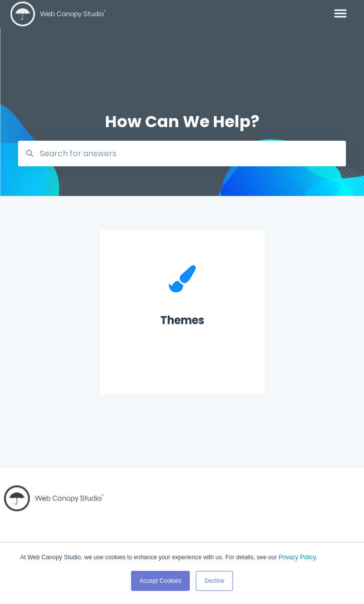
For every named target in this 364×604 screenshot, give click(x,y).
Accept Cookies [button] (160, 581)
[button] (340, 14)
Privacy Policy (297, 557)
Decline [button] (214, 581)
